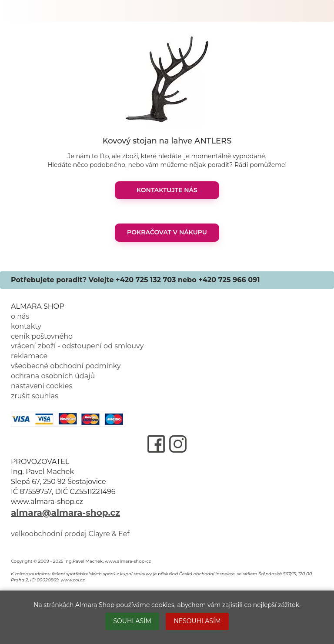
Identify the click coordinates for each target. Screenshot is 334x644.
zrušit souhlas (35, 396)
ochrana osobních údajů (53, 376)
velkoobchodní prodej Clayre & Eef (70, 534)
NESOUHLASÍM (197, 621)
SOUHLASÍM (132, 621)
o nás (20, 316)
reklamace (29, 356)
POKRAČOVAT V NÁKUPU (167, 232)
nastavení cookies (42, 386)
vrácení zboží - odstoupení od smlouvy (77, 346)
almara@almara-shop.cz (65, 513)
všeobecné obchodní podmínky (66, 366)
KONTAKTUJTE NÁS (167, 190)
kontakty (26, 326)
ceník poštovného (42, 336)
